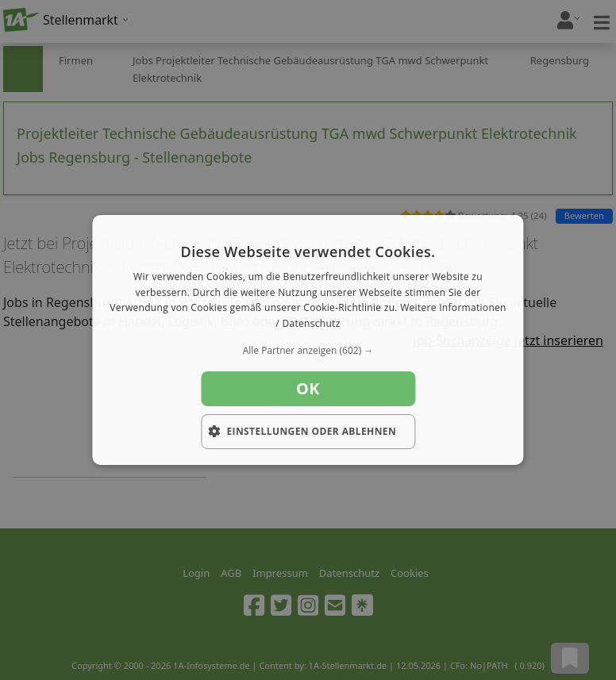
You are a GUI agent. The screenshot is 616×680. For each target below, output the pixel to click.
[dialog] (308, 340)
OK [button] (308, 388)
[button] (308, 351)
